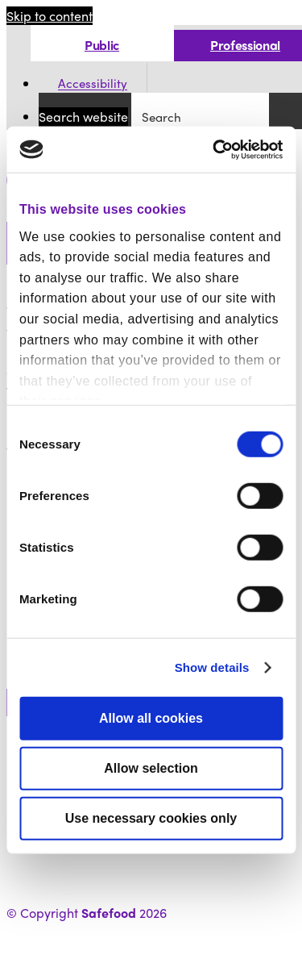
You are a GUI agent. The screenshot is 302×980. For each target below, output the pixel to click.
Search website (83, 117)
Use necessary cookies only (151, 818)
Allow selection (151, 768)
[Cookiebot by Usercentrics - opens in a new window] (215, 149)
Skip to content (50, 16)
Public (102, 45)
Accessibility (93, 84)
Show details (212, 667)
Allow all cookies (151, 718)
